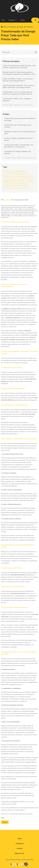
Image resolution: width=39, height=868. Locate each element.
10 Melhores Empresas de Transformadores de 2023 (20, 133)
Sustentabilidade (10, 181)
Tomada (30, 181)
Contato (22, 20)
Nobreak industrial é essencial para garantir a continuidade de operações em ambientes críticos (19, 73)
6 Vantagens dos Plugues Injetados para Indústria (18, 152)
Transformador (9, 186)
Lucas (7, 200)
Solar (31, 176)
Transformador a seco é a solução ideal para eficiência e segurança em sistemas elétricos (18, 93)
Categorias (12, 20)
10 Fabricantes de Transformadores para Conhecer (18, 126)
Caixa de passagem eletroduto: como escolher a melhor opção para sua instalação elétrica (19, 86)
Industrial (23, 176)
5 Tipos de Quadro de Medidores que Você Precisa (18, 139)
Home (20, 839)
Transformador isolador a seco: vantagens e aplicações (17, 100)
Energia (16, 176)
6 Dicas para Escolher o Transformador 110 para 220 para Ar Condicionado (19, 146)
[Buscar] (36, 20)
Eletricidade (15, 172)
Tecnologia (21, 181)
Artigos (6, 114)
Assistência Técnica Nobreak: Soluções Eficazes (20, 158)
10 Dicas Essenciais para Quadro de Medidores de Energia (20, 119)
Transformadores (22, 186)
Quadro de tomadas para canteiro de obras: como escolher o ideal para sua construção (19, 67)
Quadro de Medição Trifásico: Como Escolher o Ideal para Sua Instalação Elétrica (18, 80)
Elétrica (7, 172)
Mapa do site (19, 853)
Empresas (7, 176)
